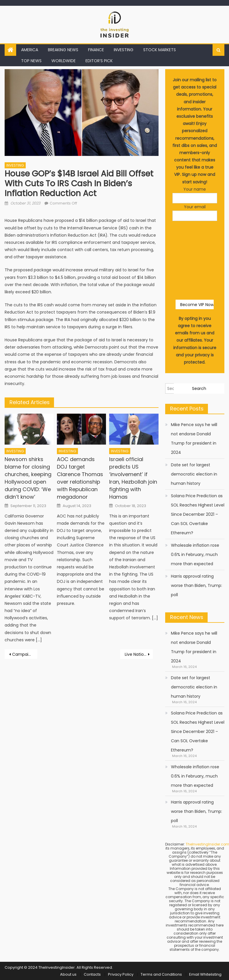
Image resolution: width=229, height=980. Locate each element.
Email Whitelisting (205, 974)
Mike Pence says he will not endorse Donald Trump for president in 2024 (194, 439)
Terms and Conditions (161, 974)
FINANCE (96, 50)
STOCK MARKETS (160, 50)
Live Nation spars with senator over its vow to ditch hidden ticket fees (139, 654)
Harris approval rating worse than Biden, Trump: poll (197, 585)
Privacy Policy (121, 974)
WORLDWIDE (64, 61)
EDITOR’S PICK (99, 61)
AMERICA (30, 50)
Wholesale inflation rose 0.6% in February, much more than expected (195, 555)
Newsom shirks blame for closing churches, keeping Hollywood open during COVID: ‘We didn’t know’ (28, 478)
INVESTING (124, 50)
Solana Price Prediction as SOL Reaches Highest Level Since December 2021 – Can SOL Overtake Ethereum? (198, 514)
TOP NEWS (31, 61)
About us (68, 974)
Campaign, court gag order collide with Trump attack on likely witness (25, 654)
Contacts (92, 974)
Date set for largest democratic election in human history (194, 474)
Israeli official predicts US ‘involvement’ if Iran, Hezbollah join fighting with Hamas (133, 478)
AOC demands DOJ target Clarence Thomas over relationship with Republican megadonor (80, 478)
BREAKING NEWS (63, 50)
